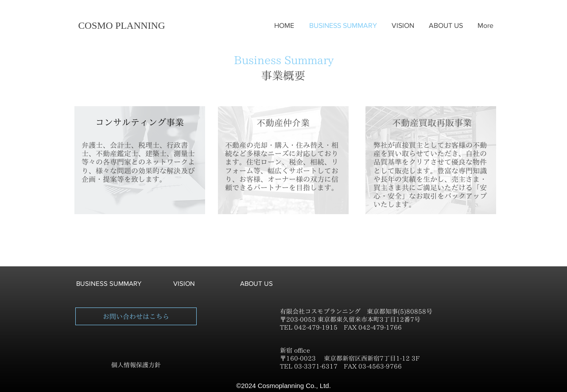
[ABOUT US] (256, 283)
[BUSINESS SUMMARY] (109, 283)
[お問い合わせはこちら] (136, 316)
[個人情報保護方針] (136, 365)
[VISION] (184, 283)
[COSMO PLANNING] (122, 26)
